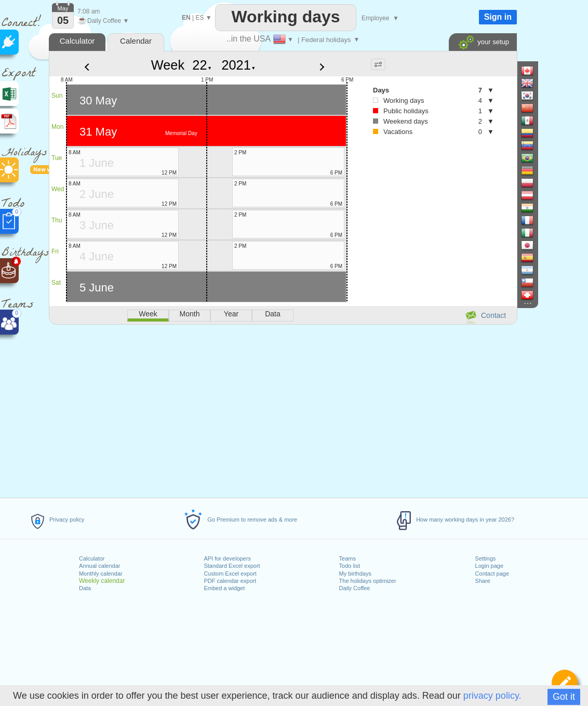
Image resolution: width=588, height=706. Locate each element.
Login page (489, 566)
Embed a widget (224, 588)
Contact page (492, 574)
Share (483, 581)
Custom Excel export (230, 574)
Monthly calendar (101, 574)
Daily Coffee (355, 588)
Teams (348, 558)
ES (199, 18)
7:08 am (89, 11)
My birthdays (355, 574)
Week (168, 65)
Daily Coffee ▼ (103, 21)
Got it (564, 697)
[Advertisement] (283, 409)
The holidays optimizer (368, 581)
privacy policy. (492, 696)
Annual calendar (100, 566)
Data (85, 588)
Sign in (498, 17)
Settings (486, 558)
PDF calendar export (230, 581)
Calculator (92, 558)
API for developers (227, 558)
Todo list (350, 566)
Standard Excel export (232, 566)
